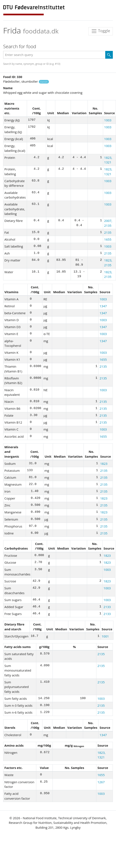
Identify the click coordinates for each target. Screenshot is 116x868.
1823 (104, 464)
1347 (103, 306)
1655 (108, 239)
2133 (107, 607)
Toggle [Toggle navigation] (101, 31)
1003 (108, 120)
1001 (105, 636)
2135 (108, 232)
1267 (101, 782)
